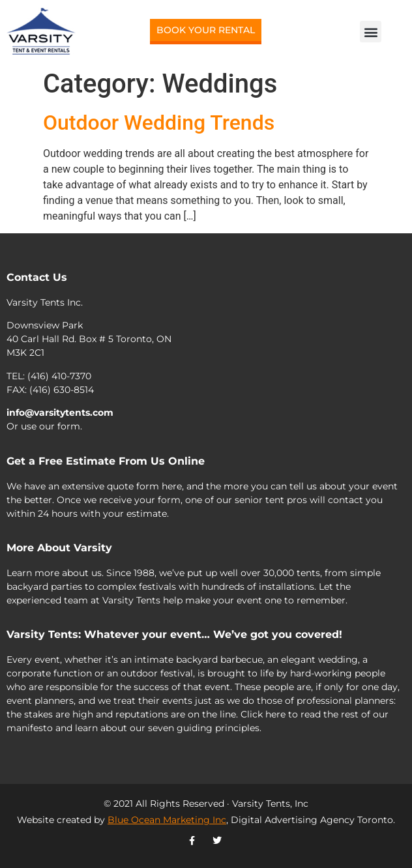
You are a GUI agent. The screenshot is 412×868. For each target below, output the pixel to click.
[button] (371, 32)
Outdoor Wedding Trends (159, 123)
